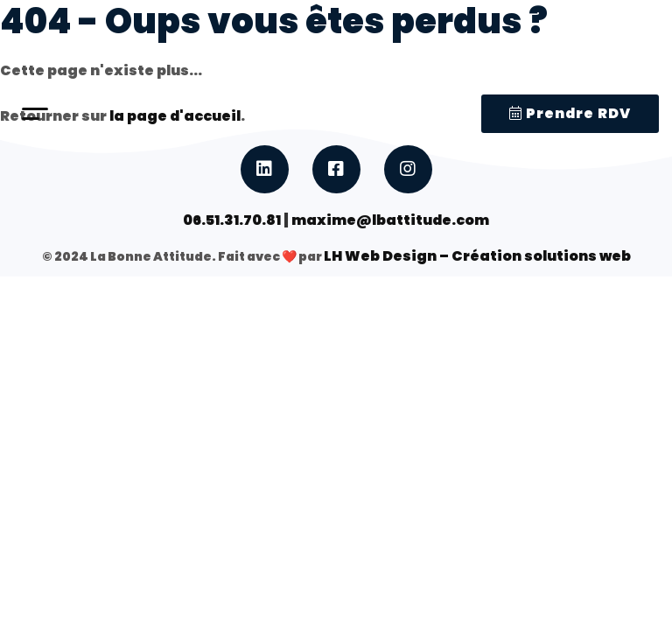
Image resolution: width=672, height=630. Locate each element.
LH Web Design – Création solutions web (477, 256)
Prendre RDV (570, 113)
